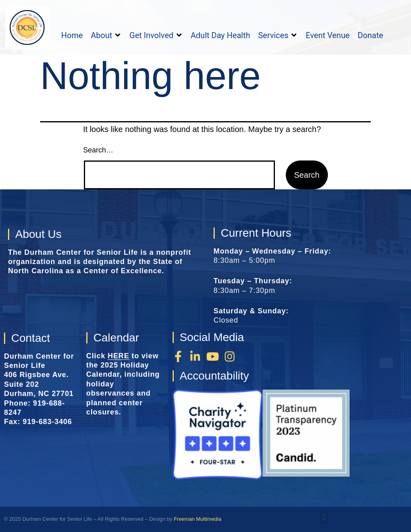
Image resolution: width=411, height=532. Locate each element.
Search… (98, 150)
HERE (118, 356)
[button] (106, 35)
